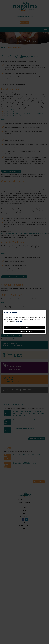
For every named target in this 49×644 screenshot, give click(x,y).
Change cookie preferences (24, 331)
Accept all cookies (24, 327)
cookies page (18, 321)
